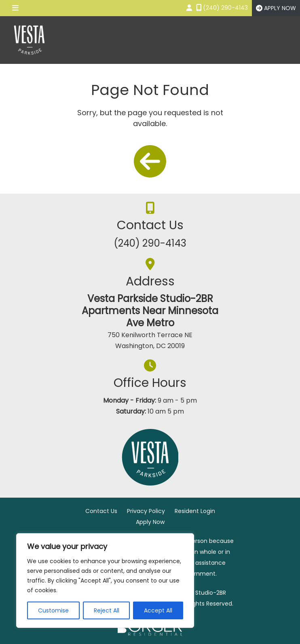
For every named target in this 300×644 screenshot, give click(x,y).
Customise (53, 610)
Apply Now (150, 522)
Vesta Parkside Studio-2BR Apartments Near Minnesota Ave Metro (150, 311)
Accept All (158, 610)
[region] (105, 581)
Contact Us (101, 511)
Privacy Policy (146, 511)
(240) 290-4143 (150, 243)
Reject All (107, 610)
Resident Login (195, 511)
